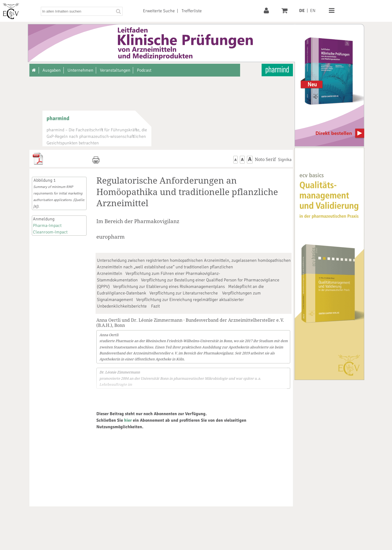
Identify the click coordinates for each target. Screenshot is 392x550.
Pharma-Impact (47, 226)
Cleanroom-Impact (50, 232)
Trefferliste (192, 11)
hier (128, 420)
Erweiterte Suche (159, 11)
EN (313, 11)
